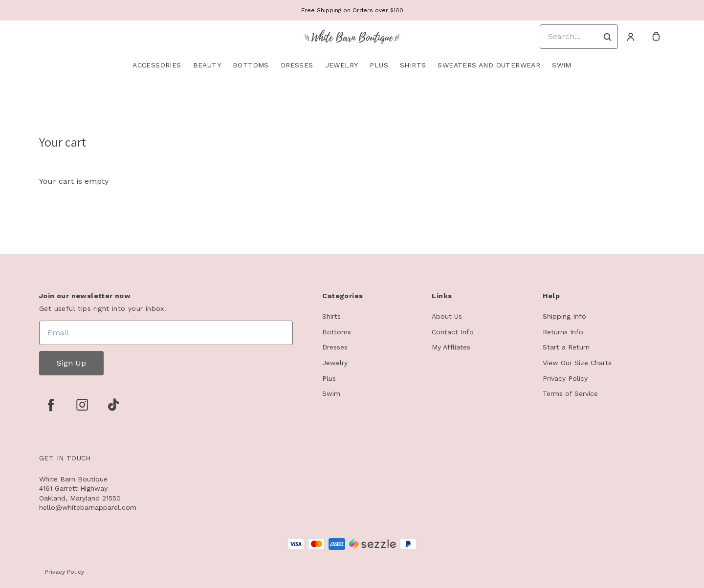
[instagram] (82, 405)
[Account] (631, 37)
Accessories (157, 65)
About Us (447, 316)
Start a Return (566, 347)
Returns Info (563, 332)
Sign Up (71, 363)
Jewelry (342, 65)
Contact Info (453, 332)
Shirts (413, 65)
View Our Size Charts (577, 363)
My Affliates (451, 347)
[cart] (656, 37)
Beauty (207, 65)
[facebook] (51, 405)
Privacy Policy (565, 378)
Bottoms (251, 65)
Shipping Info (564, 316)
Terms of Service (570, 393)
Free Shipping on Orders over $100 (352, 10)
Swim (562, 65)
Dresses (297, 65)
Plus (379, 65)
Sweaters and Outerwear (489, 65)
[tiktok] (113, 405)
